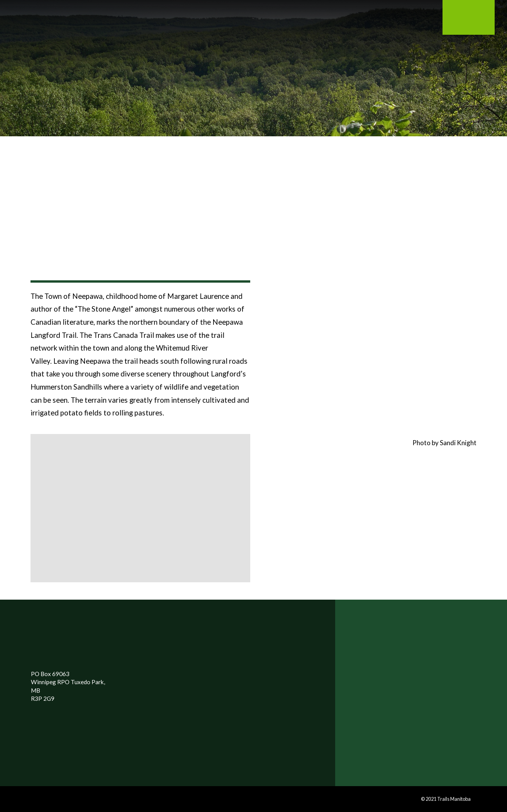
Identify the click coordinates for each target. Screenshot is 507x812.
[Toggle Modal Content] (80, 22)
